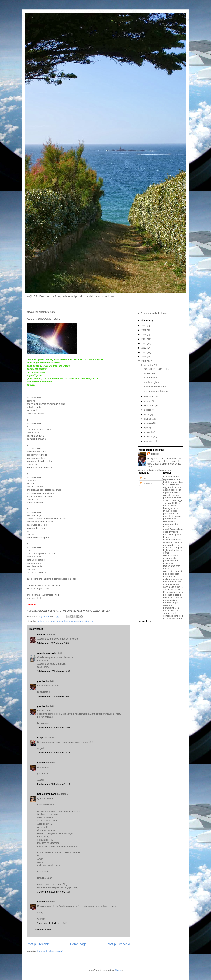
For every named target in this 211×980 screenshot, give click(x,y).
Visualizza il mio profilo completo (154, 470)
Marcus (41, 634)
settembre (150, 405)
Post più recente (38, 944)
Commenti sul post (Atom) (50, 951)
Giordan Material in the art (154, 313)
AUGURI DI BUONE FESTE (158, 369)
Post (144, 479)
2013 (144, 343)
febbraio (149, 436)
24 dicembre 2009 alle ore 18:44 (54, 753)
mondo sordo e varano (155, 387)
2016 (144, 330)
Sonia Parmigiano (47, 794)
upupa (41, 738)
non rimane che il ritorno (156, 391)
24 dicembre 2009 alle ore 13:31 (54, 643)
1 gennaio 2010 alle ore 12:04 (52, 923)
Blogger (118, 970)
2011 (144, 352)
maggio (148, 423)
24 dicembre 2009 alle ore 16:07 (54, 696)
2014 (144, 339)
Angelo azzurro (45, 653)
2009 (144, 361)
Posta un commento (44, 930)
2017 (144, 326)
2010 (144, 357)
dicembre (149, 365)
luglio (147, 414)
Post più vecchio (118, 944)
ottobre (148, 401)
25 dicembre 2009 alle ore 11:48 (54, 784)
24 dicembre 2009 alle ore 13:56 (54, 671)
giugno (148, 419)
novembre (150, 397)
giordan (41, 681)
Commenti (147, 484)
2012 (144, 348)
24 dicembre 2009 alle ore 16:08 (54, 728)
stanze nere (149, 373)
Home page (78, 944)
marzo (148, 432)
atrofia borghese (152, 382)
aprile (147, 428)
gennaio (149, 441)
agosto (148, 410)
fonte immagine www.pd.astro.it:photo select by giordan (65, 621)
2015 (144, 334)
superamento (150, 378)
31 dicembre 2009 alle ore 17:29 (54, 892)
